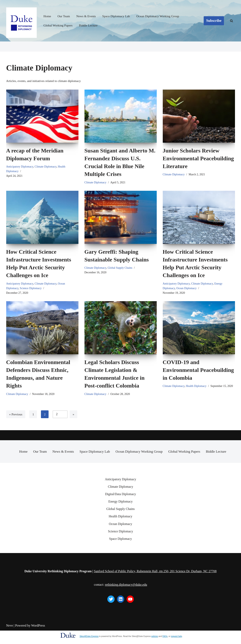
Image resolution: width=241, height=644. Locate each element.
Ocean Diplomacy (187, 289)
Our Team (64, 16)
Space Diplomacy (121, 552)
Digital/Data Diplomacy (120, 507)
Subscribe (214, 21)
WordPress (38, 639)
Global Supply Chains (121, 269)
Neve (10, 639)
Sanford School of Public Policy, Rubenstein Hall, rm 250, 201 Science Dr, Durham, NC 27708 (155, 585)
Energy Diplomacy (121, 515)
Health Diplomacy (197, 388)
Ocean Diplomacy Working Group (161, 16)
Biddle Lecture (89, 25)
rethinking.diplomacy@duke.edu (126, 598)
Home (47, 16)
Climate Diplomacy (47, 167)
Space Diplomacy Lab (118, 16)
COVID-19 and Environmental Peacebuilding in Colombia (198, 371)
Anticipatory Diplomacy (20, 167)
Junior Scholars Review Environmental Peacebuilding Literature (198, 159)
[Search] (231, 21)
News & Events (87, 16)
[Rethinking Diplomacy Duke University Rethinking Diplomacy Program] (21, 23)
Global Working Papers (59, 25)
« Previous (16, 416)
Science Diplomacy (32, 289)
